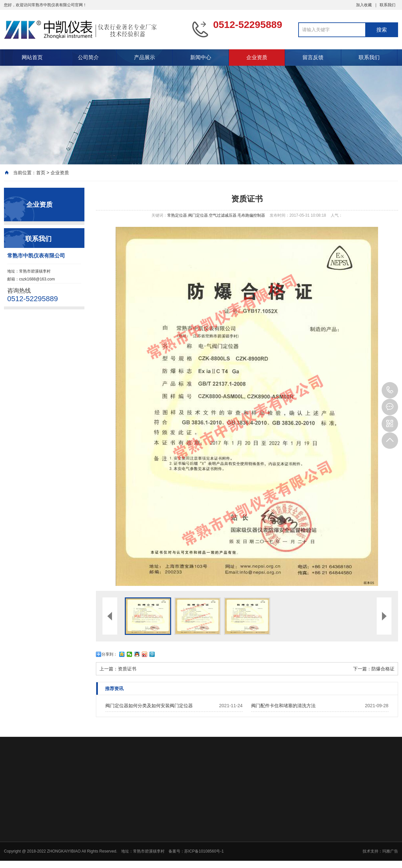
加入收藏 (364, 5)
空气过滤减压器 (223, 215)
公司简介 (88, 57)
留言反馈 (313, 57)
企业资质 (257, 57)
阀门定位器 (198, 215)
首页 (41, 173)
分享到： (109, 654)
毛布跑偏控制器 (251, 215)
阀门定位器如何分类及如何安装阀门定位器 (149, 706)
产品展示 (145, 57)
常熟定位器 (177, 215)
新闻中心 (201, 57)
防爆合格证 (383, 669)
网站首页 (32, 57)
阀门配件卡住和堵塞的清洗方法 (283, 706)
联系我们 (388, 5)
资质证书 (127, 669)
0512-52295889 (390, 390)
